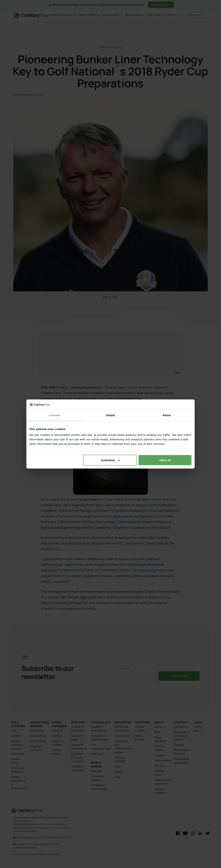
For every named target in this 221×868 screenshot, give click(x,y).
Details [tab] (110, 415)
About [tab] (167, 415)
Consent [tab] (55, 415)
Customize (110, 460)
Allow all (165, 460)
